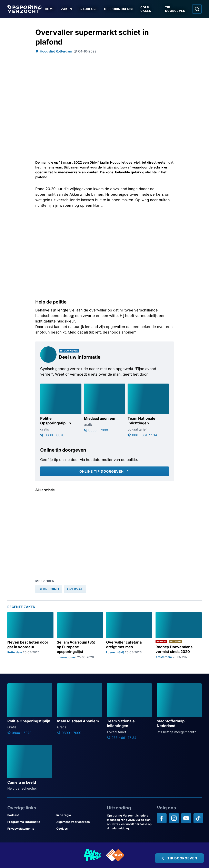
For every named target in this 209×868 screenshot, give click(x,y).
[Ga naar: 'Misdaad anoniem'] (104, 408)
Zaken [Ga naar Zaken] (67, 9)
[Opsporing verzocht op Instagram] (174, 818)
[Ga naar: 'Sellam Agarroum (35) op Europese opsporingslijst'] (80, 635)
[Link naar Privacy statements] (30, 828)
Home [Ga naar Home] (50, 9)
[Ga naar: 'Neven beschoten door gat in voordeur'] (30, 635)
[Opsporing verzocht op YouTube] (186, 818)
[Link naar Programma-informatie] (30, 822)
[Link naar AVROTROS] (93, 855)
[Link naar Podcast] (30, 815)
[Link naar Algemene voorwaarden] (79, 822)
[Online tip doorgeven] (104, 471)
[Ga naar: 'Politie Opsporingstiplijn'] (61, 410)
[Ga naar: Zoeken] (197, 9)
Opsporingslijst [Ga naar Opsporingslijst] (119, 9)
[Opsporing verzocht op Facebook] (162, 818)
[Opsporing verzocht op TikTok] (198, 818)
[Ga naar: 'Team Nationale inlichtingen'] (148, 410)
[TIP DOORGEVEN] (179, 858)
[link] (49, 589)
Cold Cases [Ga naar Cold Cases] (146, 9)
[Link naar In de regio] (79, 815)
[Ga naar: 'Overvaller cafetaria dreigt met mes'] (129, 635)
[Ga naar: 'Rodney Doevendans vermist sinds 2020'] (179, 635)
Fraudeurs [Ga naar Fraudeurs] (88, 9)
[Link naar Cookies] (79, 828)
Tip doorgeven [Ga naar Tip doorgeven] (175, 9)
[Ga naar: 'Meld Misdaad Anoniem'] (80, 709)
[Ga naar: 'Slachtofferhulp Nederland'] (179, 709)
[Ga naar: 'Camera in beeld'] (30, 768)
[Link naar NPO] (115, 855)
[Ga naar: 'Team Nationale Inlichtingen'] (129, 712)
